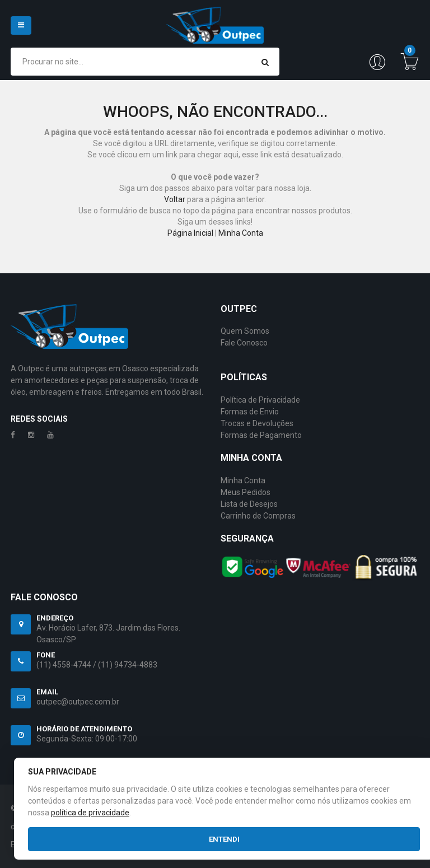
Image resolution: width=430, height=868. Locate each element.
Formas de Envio (250, 412)
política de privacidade (90, 813)
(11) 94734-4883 (128, 665)
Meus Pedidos (246, 492)
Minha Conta (241, 233)
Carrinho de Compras (258, 516)
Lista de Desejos (249, 504)
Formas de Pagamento (261, 435)
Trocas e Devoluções (257, 423)
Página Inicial (190, 233)
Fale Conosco (244, 343)
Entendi (224, 839)
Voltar (175, 199)
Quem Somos (245, 331)
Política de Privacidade (260, 400)
